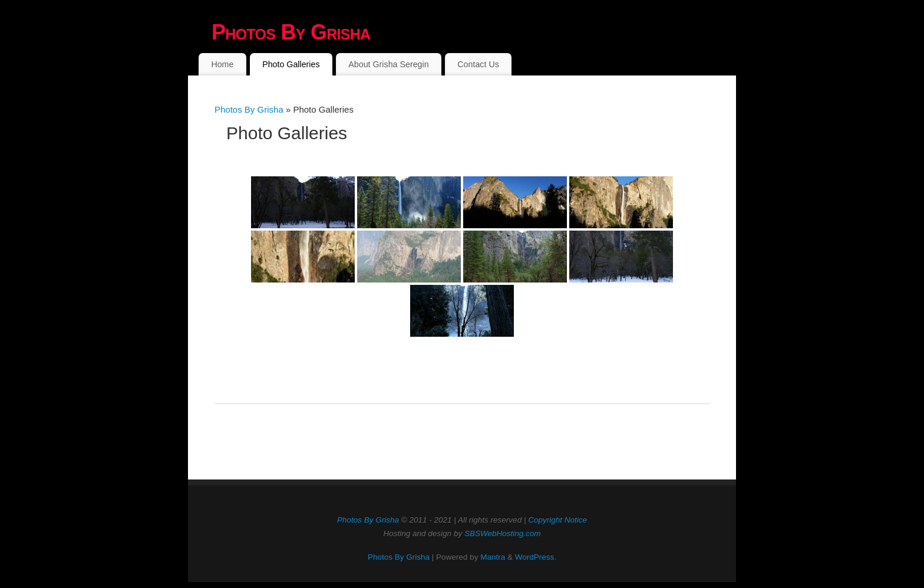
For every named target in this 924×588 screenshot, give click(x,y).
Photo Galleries (291, 64)
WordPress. (536, 557)
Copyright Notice (557, 520)
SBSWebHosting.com (503, 533)
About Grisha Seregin (388, 64)
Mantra (493, 557)
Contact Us (478, 64)
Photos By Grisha (291, 32)
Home (222, 64)
